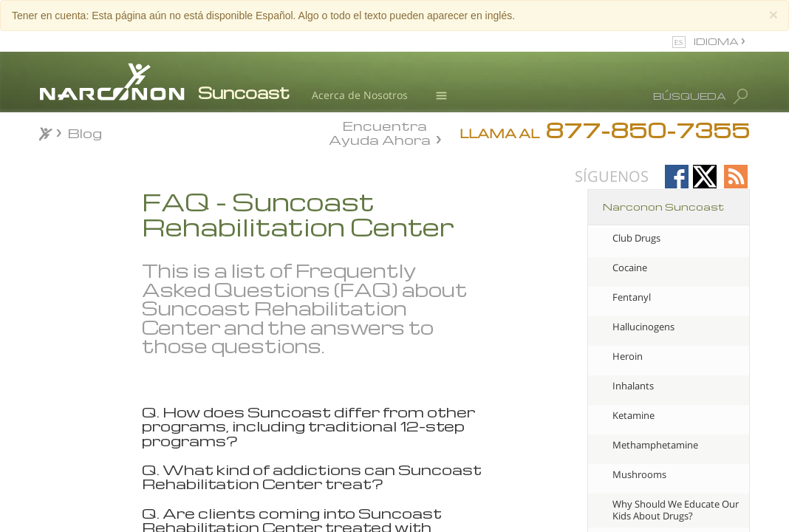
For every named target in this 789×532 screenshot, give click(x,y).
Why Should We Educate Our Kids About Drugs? (676, 510)
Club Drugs (636, 238)
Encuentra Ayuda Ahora (380, 132)
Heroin (628, 356)
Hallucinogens (643, 327)
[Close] (773, 14)
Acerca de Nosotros (360, 95)
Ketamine (633, 415)
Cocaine (630, 267)
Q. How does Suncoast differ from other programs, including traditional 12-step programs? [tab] (308, 426)
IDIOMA (717, 41)
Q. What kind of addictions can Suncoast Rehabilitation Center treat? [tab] (312, 477)
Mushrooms (639, 474)
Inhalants (633, 386)
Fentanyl (632, 297)
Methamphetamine (655, 445)
